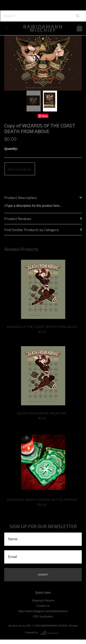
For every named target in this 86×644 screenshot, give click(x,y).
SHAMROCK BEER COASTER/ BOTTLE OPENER (42, 500)
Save (45, 116)
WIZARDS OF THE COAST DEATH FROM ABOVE (42, 327)
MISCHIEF (43, 28)
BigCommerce (51, 633)
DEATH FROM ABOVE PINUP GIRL (42, 413)
